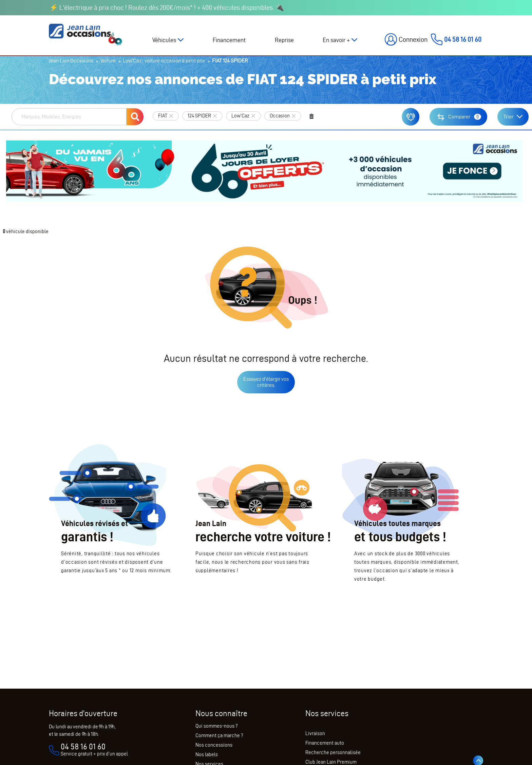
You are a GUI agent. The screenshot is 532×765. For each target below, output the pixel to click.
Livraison (315, 733)
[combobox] (69, 117)
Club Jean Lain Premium (331, 762)
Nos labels (207, 754)
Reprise (284, 40)
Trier (508, 117)
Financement (229, 40)
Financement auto (325, 743)
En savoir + (336, 40)
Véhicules (164, 40)
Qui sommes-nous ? (216, 726)
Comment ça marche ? (219, 735)
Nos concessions (214, 745)
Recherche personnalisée (333, 752)
